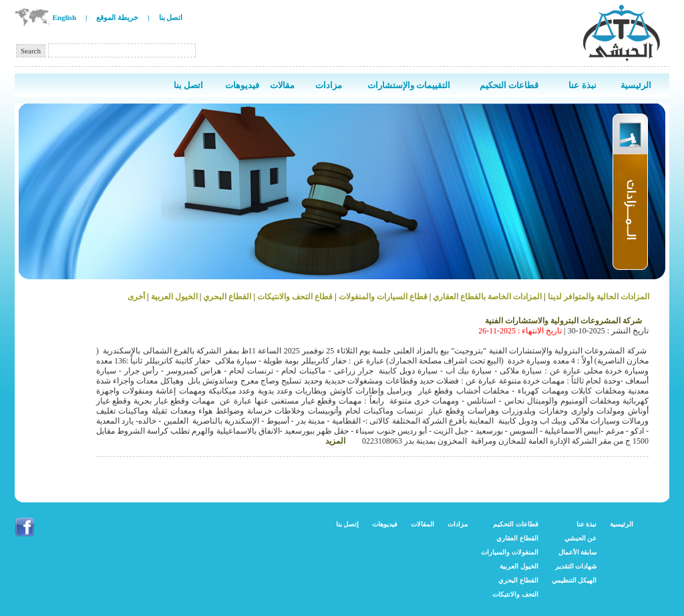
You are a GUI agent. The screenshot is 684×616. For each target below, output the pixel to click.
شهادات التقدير (576, 566)
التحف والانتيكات (515, 594)
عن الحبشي (581, 538)
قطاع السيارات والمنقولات (383, 297)
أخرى (136, 297)
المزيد (335, 441)
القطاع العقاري (517, 538)
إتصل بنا (348, 524)
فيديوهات (385, 524)
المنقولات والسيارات (510, 552)
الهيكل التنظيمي (574, 580)
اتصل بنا (171, 17)
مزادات (458, 524)
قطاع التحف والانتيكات (295, 297)
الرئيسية (622, 524)
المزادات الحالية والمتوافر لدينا (597, 297)
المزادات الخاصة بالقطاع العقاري (487, 297)
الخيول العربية (174, 297)
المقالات (422, 524)
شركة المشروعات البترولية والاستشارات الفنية (563, 321)
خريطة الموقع (117, 17)
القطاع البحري (226, 297)
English (64, 17)
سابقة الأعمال (578, 552)
